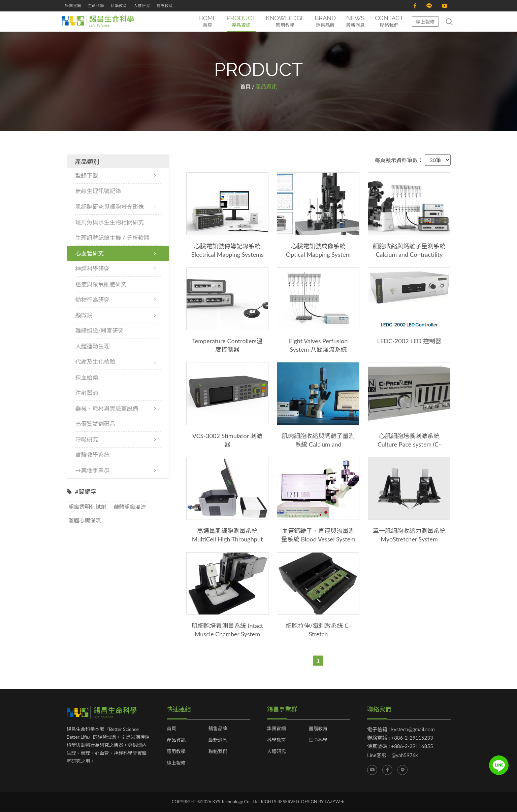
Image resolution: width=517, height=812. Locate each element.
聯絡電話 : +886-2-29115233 (400, 738)
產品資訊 (176, 740)
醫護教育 (165, 6)
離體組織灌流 (130, 507)
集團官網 (73, 6)
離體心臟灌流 (85, 520)
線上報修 (425, 22)
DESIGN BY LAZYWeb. (323, 802)
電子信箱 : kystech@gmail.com (401, 729)
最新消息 (218, 740)
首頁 (246, 87)
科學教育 (119, 6)
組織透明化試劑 (88, 507)
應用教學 (176, 751)
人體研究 (142, 6)
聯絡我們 (218, 751)
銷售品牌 (218, 729)
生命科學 (96, 6)
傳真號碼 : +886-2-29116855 (400, 746)
